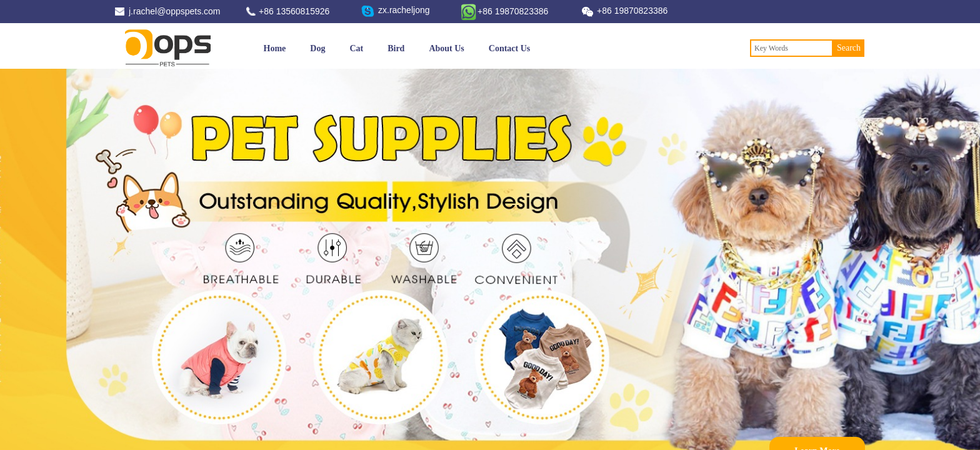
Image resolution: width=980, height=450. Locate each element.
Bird (396, 48)
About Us (446, 48)
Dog (317, 48)
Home (275, 48)
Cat (356, 48)
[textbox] (792, 48)
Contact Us (510, 48)
